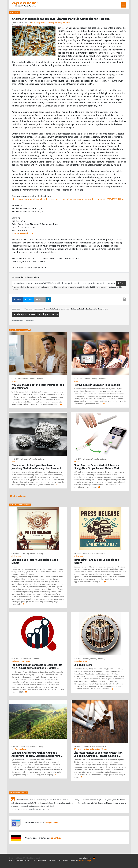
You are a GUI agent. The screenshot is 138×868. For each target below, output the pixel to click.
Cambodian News (80, 661)
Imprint (16, 861)
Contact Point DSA (55, 861)
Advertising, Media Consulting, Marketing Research (50, 23)
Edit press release (48, 314)
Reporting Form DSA (70, 861)
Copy (121, 283)
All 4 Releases (18, 496)
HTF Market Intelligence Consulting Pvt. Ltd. (90, 749)
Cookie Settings (85, 861)
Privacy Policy (25, 861)
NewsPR (30, 25)
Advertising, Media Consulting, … (33, 459)
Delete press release (24, 314)
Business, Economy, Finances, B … (34, 379)
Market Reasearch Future (21, 661)
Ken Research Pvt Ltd (19, 749)
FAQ (10, 861)
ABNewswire (16, 556)
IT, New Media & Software (30, 659)
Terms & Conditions (39, 861)
